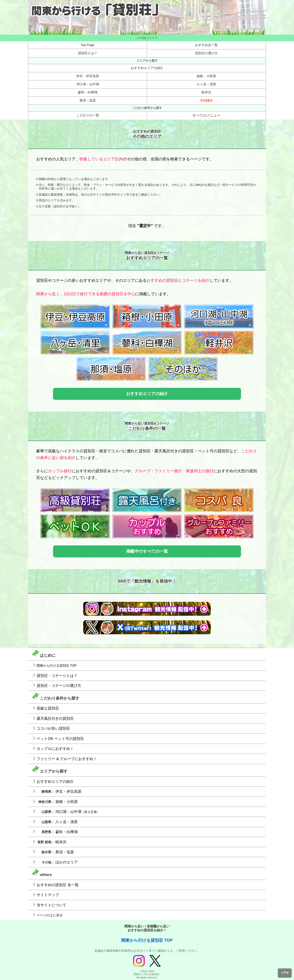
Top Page (88, 45)
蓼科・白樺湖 (88, 92)
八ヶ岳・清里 (206, 84)
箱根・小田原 (206, 76)
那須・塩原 (88, 100)
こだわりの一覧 (88, 115)
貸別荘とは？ (88, 53)
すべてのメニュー (206, 115)
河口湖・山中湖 (88, 84)
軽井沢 (206, 92)
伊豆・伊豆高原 (88, 76)
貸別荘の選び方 (206, 53)
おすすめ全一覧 (206, 45)
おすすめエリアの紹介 (147, 68)
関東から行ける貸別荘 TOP (147, 940)
